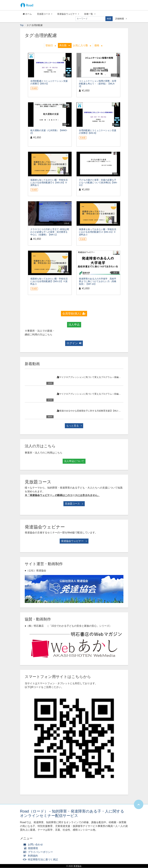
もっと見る (74, 426)
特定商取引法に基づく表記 (41, 860)
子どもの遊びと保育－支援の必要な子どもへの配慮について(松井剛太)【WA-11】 (98, 183)
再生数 (65, 46)
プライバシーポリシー (39, 852)
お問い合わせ (34, 845)
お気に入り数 (82, 46)
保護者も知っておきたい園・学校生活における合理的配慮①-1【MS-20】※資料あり (49, 183)
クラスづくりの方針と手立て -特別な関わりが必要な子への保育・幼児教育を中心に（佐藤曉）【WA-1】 (50, 232)
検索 (109, 19)
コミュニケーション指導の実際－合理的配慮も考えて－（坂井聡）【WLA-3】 (98, 84)
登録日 (51, 46)
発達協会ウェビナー (68, 14)
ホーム (27, 14)
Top (22, 25)
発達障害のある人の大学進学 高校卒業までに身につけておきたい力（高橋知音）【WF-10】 (98, 281)
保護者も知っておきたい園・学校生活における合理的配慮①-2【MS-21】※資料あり (98, 232)
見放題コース (45, 14)
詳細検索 (121, 19)
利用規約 (31, 856)
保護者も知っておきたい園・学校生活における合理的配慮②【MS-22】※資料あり (49, 281)
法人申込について (74, 461)
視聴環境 (31, 848)
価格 (98, 46)
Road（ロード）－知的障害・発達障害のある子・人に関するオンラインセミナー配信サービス (72, 814)
